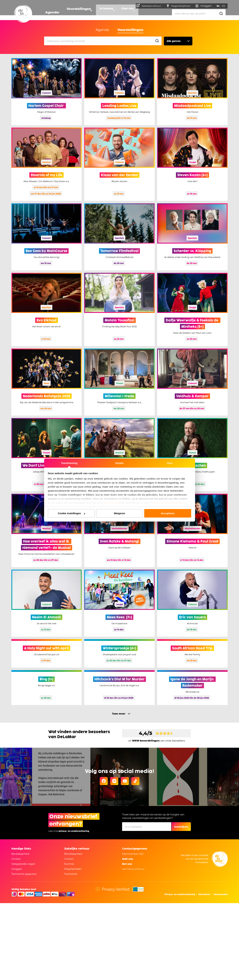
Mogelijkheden (73, 869)
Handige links (21, 849)
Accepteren (168, 513)
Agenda (51, 13)
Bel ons (127, 864)
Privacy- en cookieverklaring (168, 503)
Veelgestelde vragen (23, 864)
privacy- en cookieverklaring (74, 831)
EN (225, 6)
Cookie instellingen (71, 513)
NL (219, 6)
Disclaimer (204, 894)
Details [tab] (120, 463)
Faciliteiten (71, 874)
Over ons (128, 13)
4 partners (110, 503)
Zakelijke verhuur (150, 6)
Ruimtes (69, 864)
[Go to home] (23, 14)
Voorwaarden (221, 894)
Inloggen (17, 869)
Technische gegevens (24, 874)
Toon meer (119, 714)
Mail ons (128, 859)
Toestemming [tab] (69, 463)
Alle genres (174, 41)
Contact (16, 859)
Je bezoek (104, 13)
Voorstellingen (77, 13)
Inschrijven (181, 827)
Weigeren (120, 513)
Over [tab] (170, 463)
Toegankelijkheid (179, 6)
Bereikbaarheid (20, 854)
